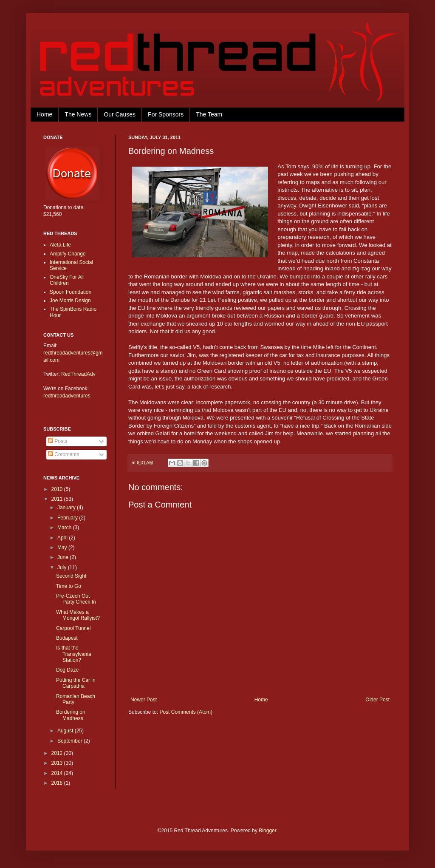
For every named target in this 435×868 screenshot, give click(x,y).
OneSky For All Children (67, 280)
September (71, 741)
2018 (58, 783)
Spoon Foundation (71, 292)
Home (44, 114)
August (66, 731)
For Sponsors (166, 114)
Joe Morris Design (70, 301)
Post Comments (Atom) (186, 712)
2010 (58, 489)
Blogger (267, 831)
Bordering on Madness (71, 715)
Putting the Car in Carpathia (76, 683)
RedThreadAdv (78, 374)
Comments (64, 454)
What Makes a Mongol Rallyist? (78, 615)
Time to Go (69, 586)
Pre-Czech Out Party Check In (76, 599)
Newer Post (144, 700)
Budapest (67, 638)
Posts (58, 441)
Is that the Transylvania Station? (74, 654)
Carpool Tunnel (73, 628)
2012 (58, 753)
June (64, 557)
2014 (58, 773)
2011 (58, 499)
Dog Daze (67, 670)
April (63, 538)
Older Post (377, 700)
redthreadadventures (67, 396)
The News (78, 114)
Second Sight (71, 576)
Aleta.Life (60, 245)
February (68, 518)
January (67, 508)
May (63, 547)
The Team (209, 114)
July (63, 567)
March (65, 528)
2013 (58, 763)
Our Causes (120, 114)
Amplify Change (68, 254)
